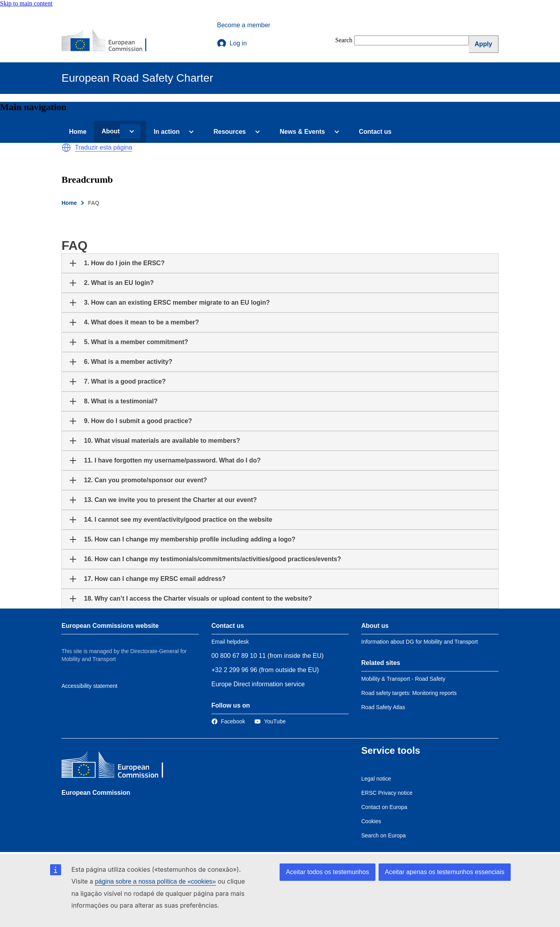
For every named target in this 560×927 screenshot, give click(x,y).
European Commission (96, 793)
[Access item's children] (130, 131)
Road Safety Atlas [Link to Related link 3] (383, 707)
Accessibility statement (90, 686)
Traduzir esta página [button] (104, 147)
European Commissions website (110, 626)
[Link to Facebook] (228, 721)
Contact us (375, 132)
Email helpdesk (230, 642)
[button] (66, 148)
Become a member (244, 25)
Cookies (371, 821)
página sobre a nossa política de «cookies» (156, 881)
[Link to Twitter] (270, 721)
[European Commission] (109, 41)
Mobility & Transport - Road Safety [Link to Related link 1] (403, 679)
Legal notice (376, 779)
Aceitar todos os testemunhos (328, 872)
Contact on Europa (384, 807)
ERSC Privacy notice (387, 793)
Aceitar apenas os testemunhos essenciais (445, 872)
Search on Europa (384, 835)
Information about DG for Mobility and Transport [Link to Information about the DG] (420, 642)
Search (344, 40)
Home (78, 132)
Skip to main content (26, 3)
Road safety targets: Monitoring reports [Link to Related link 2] (409, 693)
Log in (232, 43)
